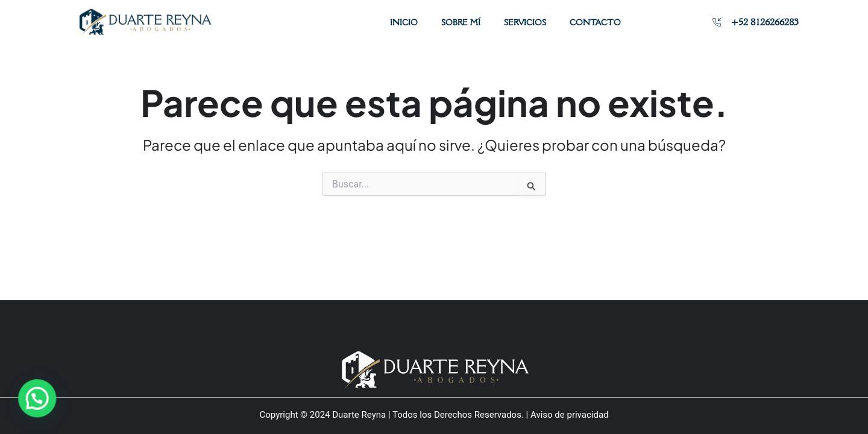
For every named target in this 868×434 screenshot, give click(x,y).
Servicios (525, 22)
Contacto (595, 22)
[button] (28, 401)
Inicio (404, 22)
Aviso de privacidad (570, 415)
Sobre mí (461, 22)
